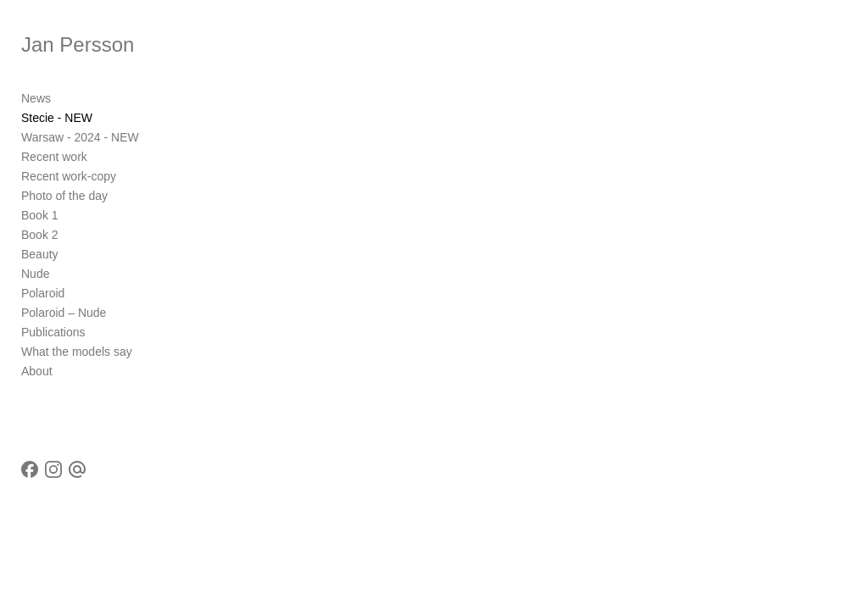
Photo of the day (64, 196)
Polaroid (43, 293)
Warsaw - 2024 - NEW (80, 137)
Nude (35, 274)
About (37, 371)
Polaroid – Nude (64, 313)
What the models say (77, 352)
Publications (53, 332)
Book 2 (40, 235)
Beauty (40, 254)
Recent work (54, 157)
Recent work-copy (69, 176)
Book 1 (40, 215)
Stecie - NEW (57, 118)
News (36, 98)
